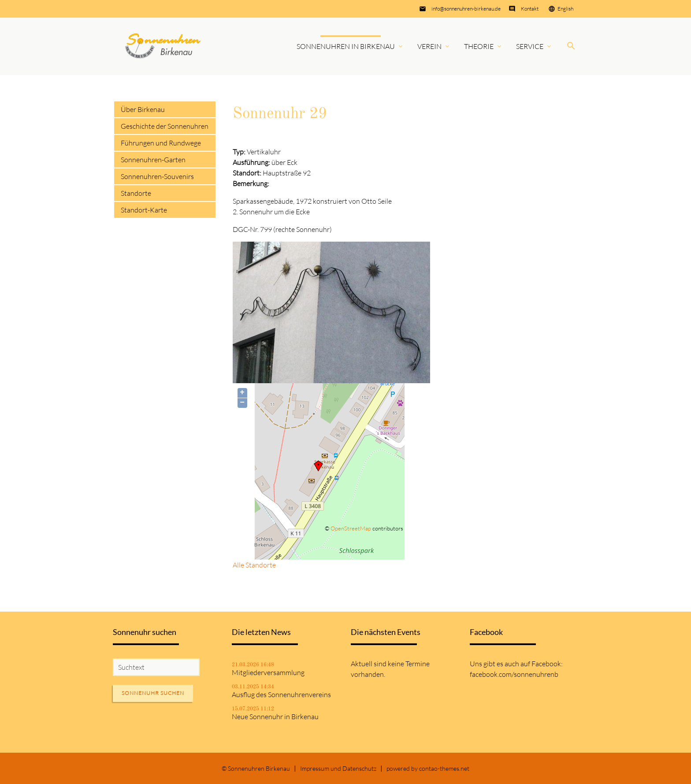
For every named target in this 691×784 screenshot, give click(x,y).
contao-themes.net (444, 768)
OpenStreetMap (351, 528)
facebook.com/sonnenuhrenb (514, 674)
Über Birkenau (143, 109)
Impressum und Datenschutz (338, 768)
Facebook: (547, 664)
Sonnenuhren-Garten (153, 160)
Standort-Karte (144, 210)
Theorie (479, 46)
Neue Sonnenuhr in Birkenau (275, 717)
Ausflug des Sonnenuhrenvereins (281, 694)
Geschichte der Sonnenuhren (165, 126)
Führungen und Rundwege (161, 143)
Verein (429, 46)
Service (530, 46)
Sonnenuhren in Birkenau (346, 46)
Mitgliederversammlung (268, 672)
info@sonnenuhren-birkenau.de (466, 9)
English (565, 9)
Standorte (136, 193)
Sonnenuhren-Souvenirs (157, 176)
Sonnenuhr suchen (153, 693)
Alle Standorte (254, 565)
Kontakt (530, 9)
